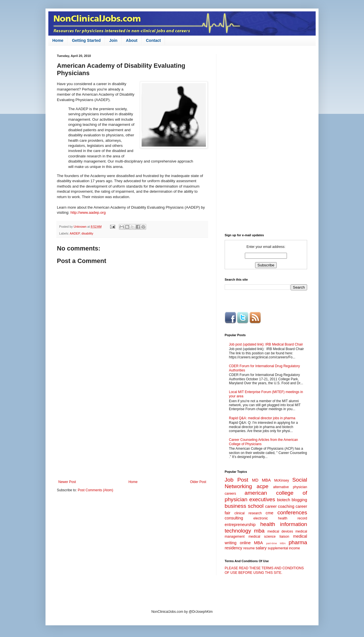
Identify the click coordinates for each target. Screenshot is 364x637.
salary (261, 548)
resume (249, 548)
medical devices (280, 531)
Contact (153, 40)
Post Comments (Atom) (95, 490)
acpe (262, 486)
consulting (234, 518)
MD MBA (261, 480)
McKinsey (282, 480)
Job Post (236, 480)
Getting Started (86, 40)
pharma (298, 542)
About (132, 40)
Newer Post (67, 482)
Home (58, 40)
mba (259, 531)
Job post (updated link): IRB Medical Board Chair (266, 344)
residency (233, 548)
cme (269, 513)
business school (244, 506)
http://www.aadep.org (88, 212)
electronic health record (280, 518)
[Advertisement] (132, 433)
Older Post (198, 482)
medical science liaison (269, 537)
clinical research (248, 513)
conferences (292, 512)
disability (87, 233)
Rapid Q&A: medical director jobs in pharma (262, 418)
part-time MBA (276, 543)
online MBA (251, 543)
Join (113, 40)
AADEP (75, 233)
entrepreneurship (240, 525)
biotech (284, 500)
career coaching (280, 506)
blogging (299, 500)
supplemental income (284, 548)
